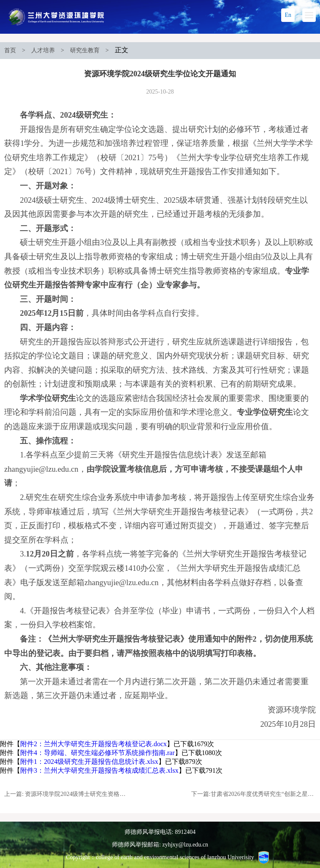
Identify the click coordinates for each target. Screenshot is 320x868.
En (288, 15)
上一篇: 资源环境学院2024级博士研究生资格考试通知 (66, 794)
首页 (10, 50)
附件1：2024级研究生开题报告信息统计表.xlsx (89, 762)
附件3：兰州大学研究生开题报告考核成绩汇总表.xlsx (99, 770)
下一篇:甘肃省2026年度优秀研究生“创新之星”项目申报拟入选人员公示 (254, 794)
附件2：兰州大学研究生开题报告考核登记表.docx (94, 744)
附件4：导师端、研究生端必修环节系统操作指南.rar (98, 753)
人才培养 (43, 50)
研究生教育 (85, 50)
